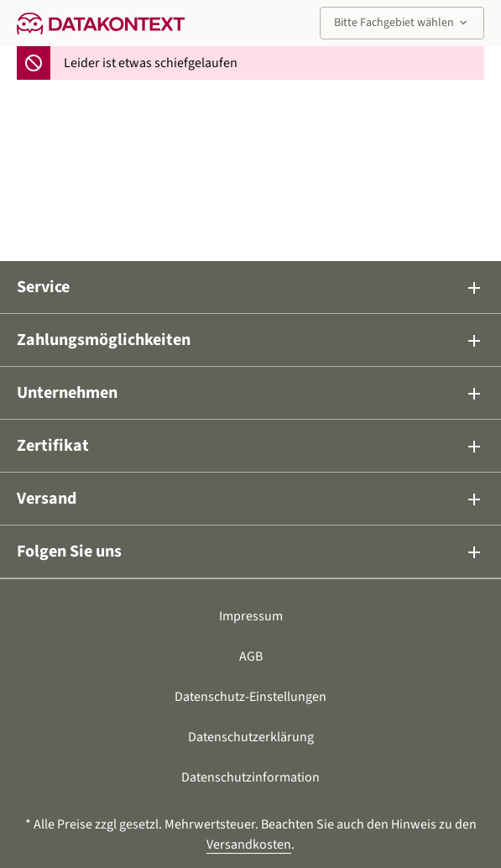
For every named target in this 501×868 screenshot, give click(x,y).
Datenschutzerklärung (251, 737)
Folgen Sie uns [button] (250, 552)
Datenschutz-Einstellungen (250, 697)
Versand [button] (250, 499)
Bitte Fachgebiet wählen (402, 23)
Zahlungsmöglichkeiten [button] (250, 340)
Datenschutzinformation (250, 777)
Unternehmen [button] (250, 393)
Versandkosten (249, 844)
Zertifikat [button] (250, 446)
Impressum (251, 616)
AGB (251, 656)
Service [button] (250, 287)
